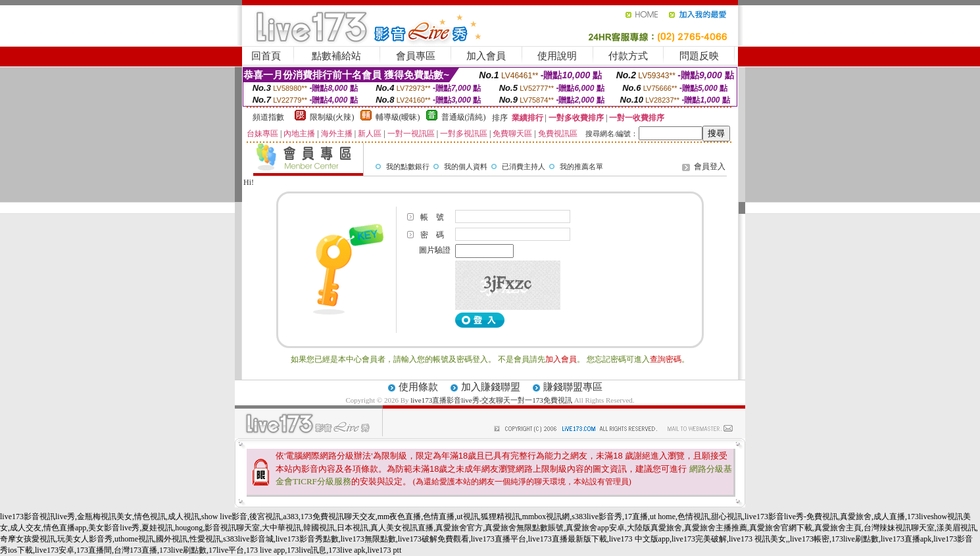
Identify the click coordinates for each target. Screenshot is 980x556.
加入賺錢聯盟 (491, 387)
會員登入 (710, 166)
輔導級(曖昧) (398, 117)
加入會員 (486, 56)
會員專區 (416, 56)
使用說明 (557, 56)
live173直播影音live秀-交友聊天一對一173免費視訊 (491, 400)
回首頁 (266, 56)
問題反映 (699, 56)
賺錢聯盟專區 (573, 387)
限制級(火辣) (332, 117)
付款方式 (628, 56)
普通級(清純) (464, 117)
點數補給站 (336, 56)
